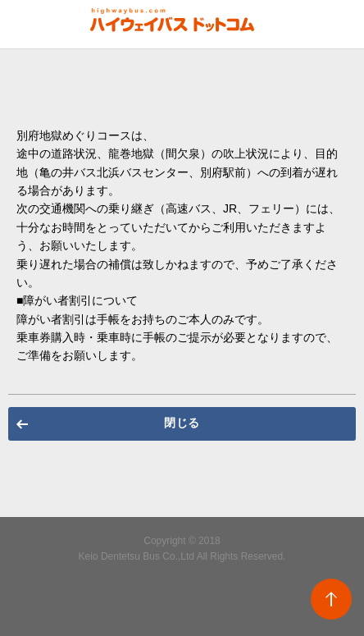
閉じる (182, 423)
